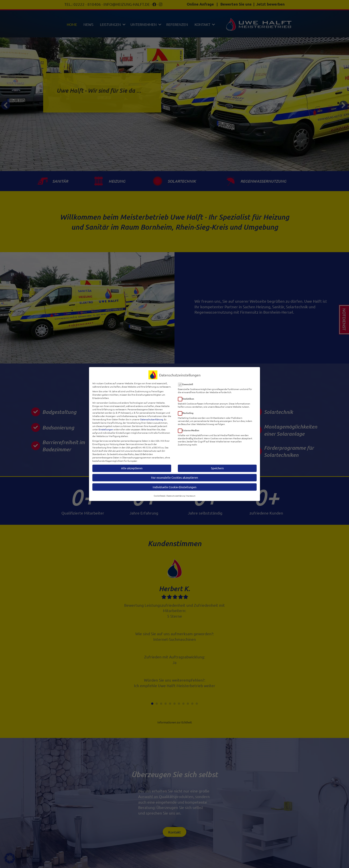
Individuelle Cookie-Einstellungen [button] (174, 484)
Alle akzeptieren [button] (132, 465)
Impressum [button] (191, 493)
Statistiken (187, 396)
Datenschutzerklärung (152, 417)
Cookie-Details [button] (160, 493)
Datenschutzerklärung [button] (176, 493)
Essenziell (187, 381)
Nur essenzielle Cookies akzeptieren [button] (174, 475)
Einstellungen (106, 427)
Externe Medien (190, 428)
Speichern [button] (217, 465)
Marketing (187, 410)
